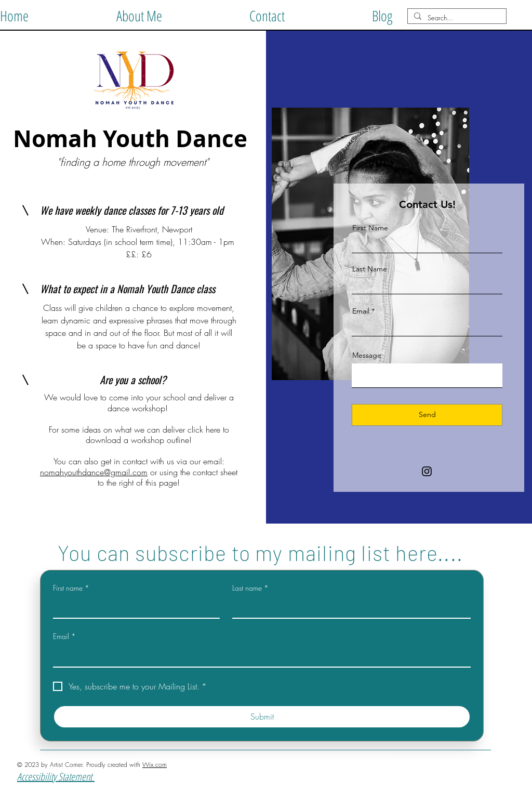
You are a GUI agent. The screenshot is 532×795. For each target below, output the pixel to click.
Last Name (370, 269)
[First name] (133, 607)
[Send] (427, 415)
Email (361, 311)
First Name (370, 228)
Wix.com (155, 765)
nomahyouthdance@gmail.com (94, 472)
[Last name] (348, 607)
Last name (250, 588)
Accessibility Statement (56, 777)
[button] (139, 14)
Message (367, 355)
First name (71, 588)
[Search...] (456, 18)
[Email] (259, 656)
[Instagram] (427, 471)
